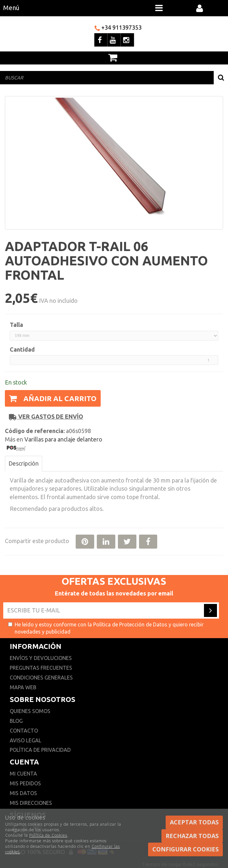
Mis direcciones (31, 803)
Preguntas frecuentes (41, 668)
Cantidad (22, 349)
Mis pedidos (25, 783)
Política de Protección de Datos (130, 624)
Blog (16, 721)
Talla (16, 325)
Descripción (24, 463)
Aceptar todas (194, 822)
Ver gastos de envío (46, 417)
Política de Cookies (48, 835)
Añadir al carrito (53, 398)
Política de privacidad (40, 750)
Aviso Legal (25, 740)
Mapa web (23, 687)
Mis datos (23, 793)
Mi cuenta (23, 774)
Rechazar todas (192, 836)
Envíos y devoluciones (41, 658)
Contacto (24, 731)
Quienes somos (30, 711)
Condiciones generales (41, 678)
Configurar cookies (185, 849)
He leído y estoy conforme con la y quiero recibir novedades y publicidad (106, 628)
